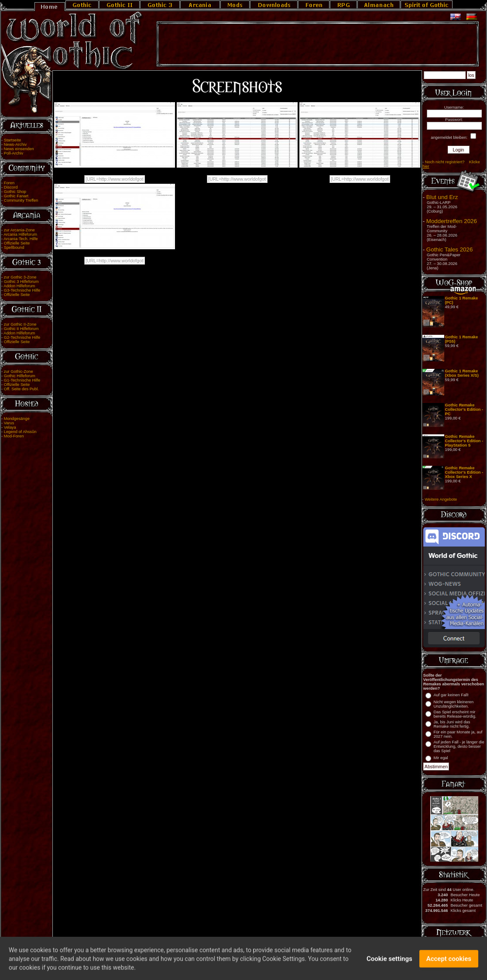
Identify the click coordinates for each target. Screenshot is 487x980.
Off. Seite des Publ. (21, 389)
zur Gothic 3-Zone (20, 277)
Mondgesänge (17, 419)
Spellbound (14, 248)
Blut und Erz (442, 197)
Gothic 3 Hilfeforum (21, 282)
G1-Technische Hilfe (22, 380)
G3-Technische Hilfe (22, 290)
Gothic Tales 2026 (449, 249)
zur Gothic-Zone (19, 371)
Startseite (12, 140)
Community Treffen (21, 200)
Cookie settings (389, 962)
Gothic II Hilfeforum (21, 329)
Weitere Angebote (441, 499)
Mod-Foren (14, 436)
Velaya (10, 427)
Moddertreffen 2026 (452, 221)
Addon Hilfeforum (19, 286)
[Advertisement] (318, 44)
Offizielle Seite (17, 243)
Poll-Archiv (14, 153)
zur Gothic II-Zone (20, 324)
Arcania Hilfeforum (20, 234)
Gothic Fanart (16, 196)
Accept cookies (449, 962)
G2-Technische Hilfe (22, 337)
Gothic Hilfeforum (20, 376)
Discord (11, 187)
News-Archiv (15, 144)
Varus (9, 423)
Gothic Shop (15, 192)
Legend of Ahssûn (20, 432)
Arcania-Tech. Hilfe (21, 239)
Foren (9, 183)
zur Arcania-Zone (19, 230)
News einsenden (19, 149)
